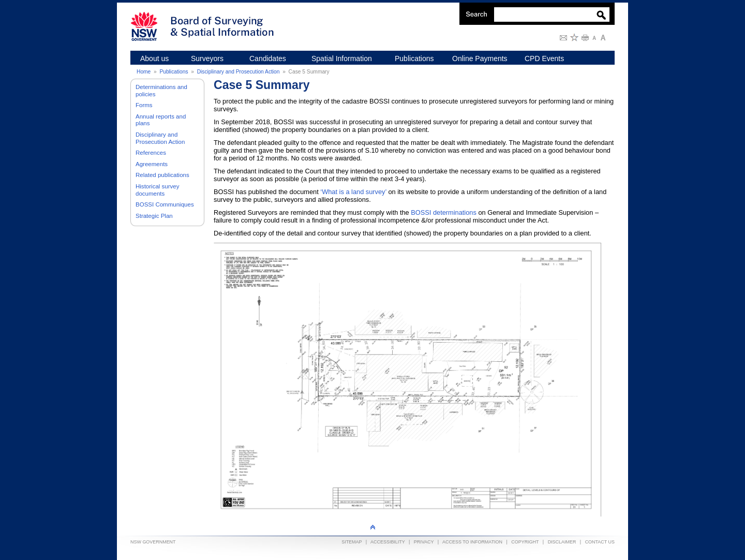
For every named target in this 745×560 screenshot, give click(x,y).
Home (144, 72)
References (151, 153)
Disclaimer (562, 542)
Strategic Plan (154, 216)
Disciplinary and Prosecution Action (239, 72)
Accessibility (388, 542)
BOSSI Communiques (165, 204)
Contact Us (600, 542)
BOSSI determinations (444, 212)
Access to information (472, 542)
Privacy (424, 542)
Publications (174, 72)
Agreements (152, 164)
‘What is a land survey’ (353, 192)
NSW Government (153, 542)
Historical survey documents (157, 190)
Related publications (162, 175)
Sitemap (352, 542)
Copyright (525, 542)
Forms (144, 105)
